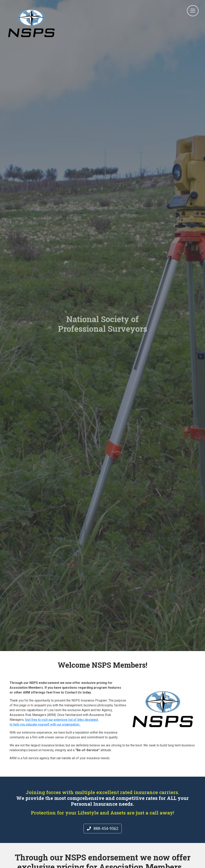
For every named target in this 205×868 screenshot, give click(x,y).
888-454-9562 (103, 829)
